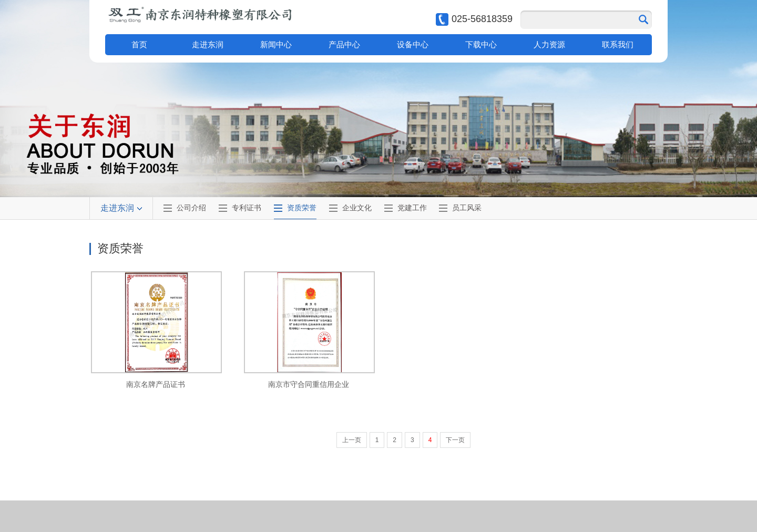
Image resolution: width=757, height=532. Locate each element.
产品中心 (344, 44)
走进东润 (208, 44)
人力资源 (549, 44)
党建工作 (412, 208)
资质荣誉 (302, 208)
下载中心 (481, 44)
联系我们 (618, 44)
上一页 (352, 440)
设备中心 (413, 44)
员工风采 (467, 208)
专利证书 (247, 208)
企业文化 (357, 208)
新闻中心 (276, 44)
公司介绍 (191, 208)
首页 (139, 44)
